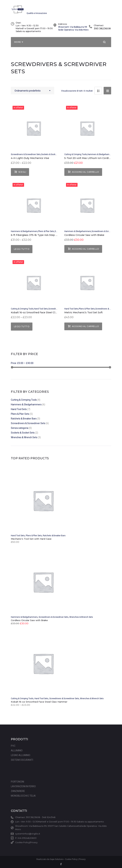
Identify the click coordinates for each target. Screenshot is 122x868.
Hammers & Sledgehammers (101, 156)
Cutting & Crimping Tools (76, 156)
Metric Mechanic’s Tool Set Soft (83, 314)
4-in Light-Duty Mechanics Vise (30, 160)
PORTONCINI (17, 782)
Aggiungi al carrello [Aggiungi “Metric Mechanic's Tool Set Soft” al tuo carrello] (85, 328)
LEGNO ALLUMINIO (21, 755)
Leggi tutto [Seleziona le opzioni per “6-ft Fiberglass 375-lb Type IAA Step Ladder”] (22, 251)
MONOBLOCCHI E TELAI (23, 796)
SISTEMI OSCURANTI (22, 760)
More (18, 44)
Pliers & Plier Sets (46, 233)
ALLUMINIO (17, 750)
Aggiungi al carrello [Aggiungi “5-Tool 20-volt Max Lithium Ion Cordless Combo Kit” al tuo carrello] (85, 174)
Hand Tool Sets (41, 311)
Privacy (34, 842)
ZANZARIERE (18, 791)
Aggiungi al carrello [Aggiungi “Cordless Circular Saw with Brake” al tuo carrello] (85, 251)
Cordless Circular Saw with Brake (84, 237)
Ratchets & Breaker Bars (24, 420)
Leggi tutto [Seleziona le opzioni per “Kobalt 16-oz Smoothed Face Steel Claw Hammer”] (22, 328)
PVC (13, 746)
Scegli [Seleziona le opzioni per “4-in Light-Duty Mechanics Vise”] (22, 174)
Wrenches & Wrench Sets (24, 439)
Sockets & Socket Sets (51, 156)
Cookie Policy (22, 842)
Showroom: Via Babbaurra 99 (73, 29)
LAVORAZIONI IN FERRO (23, 786)
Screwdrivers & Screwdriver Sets (26, 156)
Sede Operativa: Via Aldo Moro (73, 32)
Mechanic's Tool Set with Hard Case (31, 541)
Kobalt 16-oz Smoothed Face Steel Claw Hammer (40, 314)
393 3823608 (102, 30)
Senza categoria (20, 430)
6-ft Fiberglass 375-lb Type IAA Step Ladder (37, 237)
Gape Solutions (57, 859)
